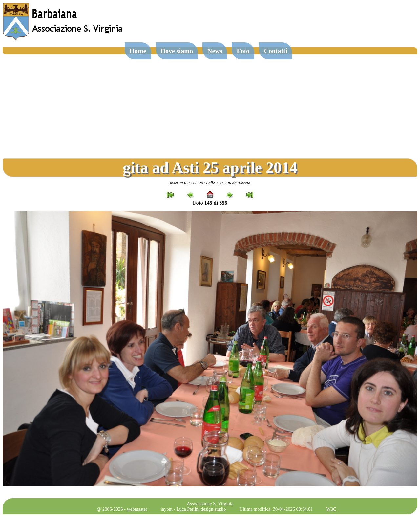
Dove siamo (177, 51)
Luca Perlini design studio (201, 509)
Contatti (275, 51)
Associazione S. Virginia (210, 504)
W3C (331, 509)
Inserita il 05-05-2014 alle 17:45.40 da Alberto (210, 183)
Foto (243, 51)
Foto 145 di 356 (210, 203)
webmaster (137, 509)
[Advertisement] (210, 104)
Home (138, 51)
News (215, 51)
